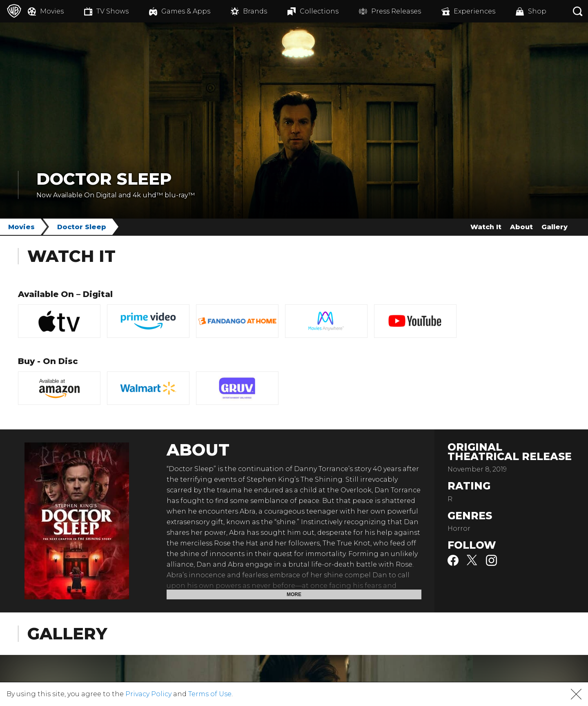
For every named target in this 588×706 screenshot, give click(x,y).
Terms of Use (210, 694)
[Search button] (578, 11)
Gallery (555, 227)
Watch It (486, 227)
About (521, 227)
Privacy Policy (148, 694)
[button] (576, 694)
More (294, 594)
